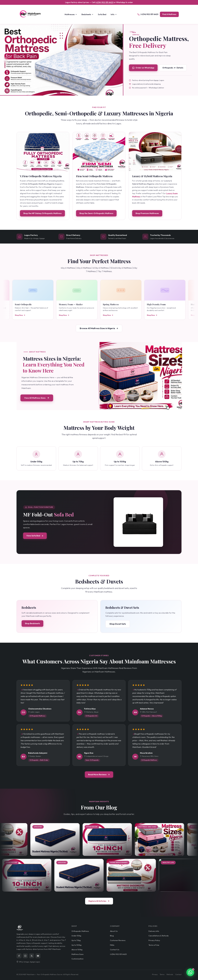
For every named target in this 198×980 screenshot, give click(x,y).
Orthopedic (173, 68)
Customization (77, 959)
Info (114, 14)
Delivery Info (154, 931)
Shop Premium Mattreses (147, 213)
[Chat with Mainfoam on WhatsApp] (177, 972)
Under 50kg (76, 936)
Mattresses (71, 14)
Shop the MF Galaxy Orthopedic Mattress (42, 213)
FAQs (112, 945)
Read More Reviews (99, 775)
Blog (112, 936)
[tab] (58, 93)
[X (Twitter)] (32, 956)
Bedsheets (88, 14)
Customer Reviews (118, 940)
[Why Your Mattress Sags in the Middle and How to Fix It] (172, 875)
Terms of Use (154, 945)
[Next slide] (118, 60)
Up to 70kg (76, 940)
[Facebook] (19, 956)
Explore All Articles (99, 901)
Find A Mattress (169, 14)
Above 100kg (77, 950)
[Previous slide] (5, 60)
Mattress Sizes (77, 954)
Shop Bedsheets (32, 623)
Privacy (155, 974)
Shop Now (34, 315)
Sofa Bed (102, 14)
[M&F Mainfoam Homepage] (32, 14)
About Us (114, 931)
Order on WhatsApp (143, 68)
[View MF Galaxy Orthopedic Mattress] (43, 152)
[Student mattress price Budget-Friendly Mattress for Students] (65, 839)
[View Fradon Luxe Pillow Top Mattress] (61, 60)
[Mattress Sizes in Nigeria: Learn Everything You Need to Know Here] (170, 839)
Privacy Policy (154, 940)
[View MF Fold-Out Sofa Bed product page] (138, 522)
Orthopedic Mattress (80, 931)
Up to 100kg (76, 945)
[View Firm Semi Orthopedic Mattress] (99, 152)
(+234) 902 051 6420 (104, 2)
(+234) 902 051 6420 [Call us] (148, 14)
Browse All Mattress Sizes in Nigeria (99, 328)
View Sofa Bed (35, 536)
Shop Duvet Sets (118, 624)
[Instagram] (25, 956)
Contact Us (115, 950)
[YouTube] (38, 956)
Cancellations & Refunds (159, 936)
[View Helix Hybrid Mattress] (155, 152)
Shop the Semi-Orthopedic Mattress (96, 213)
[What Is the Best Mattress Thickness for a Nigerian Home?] (117, 839)
